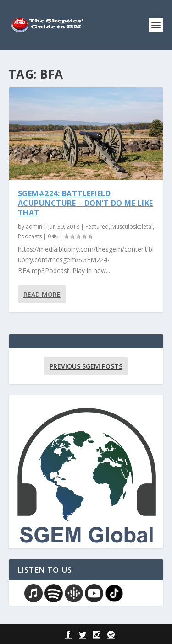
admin (34, 227)
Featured (97, 227)
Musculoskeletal (132, 227)
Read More (42, 294)
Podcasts (30, 236)
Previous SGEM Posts (86, 366)
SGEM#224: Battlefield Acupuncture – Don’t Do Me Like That (86, 203)
